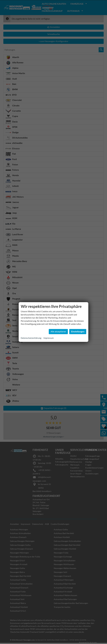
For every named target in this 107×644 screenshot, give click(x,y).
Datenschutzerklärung (31, 338)
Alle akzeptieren (58, 331)
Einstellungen (78, 331)
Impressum (49, 338)
